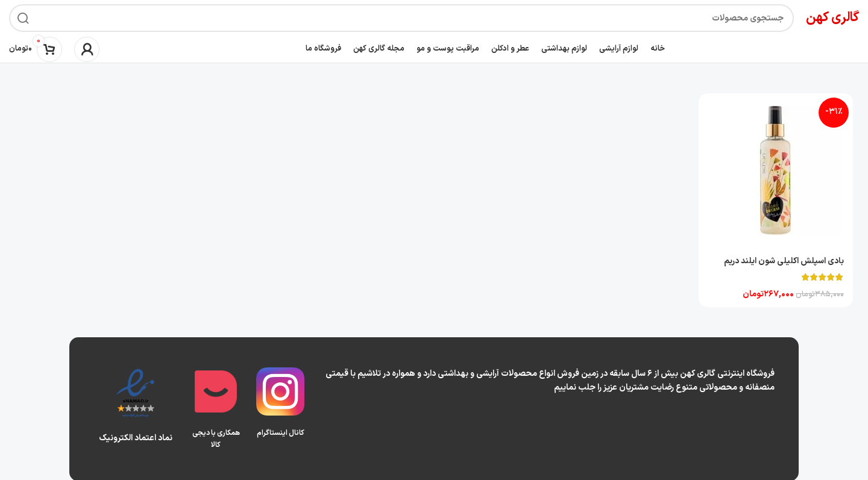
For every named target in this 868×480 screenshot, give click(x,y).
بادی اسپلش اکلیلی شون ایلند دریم (784, 260)
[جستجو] (401, 18)
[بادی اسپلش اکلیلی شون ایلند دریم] (776, 170)
